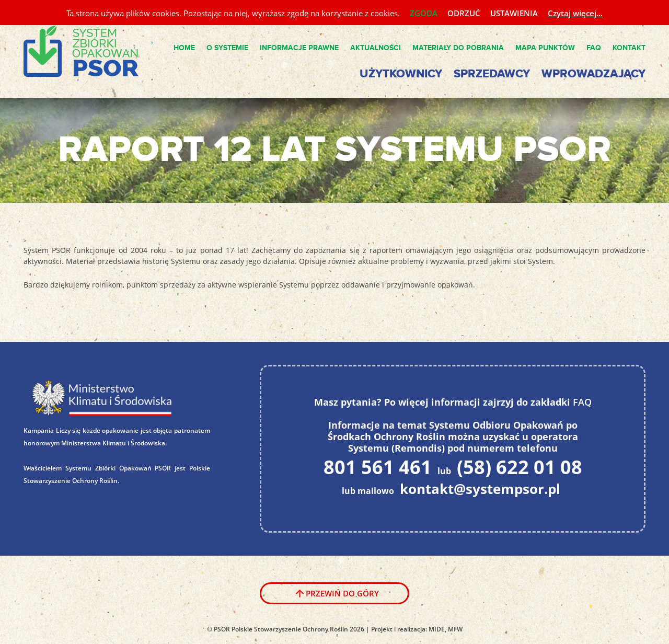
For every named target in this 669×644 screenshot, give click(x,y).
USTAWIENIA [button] (514, 13)
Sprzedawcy (492, 74)
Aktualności (376, 48)
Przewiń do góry (342, 593)
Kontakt (629, 48)
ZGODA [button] (424, 13)
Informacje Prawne (299, 48)
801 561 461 (378, 467)
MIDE (437, 629)
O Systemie (227, 48)
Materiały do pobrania (458, 48)
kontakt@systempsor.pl (480, 489)
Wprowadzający (593, 74)
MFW (455, 629)
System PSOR (89, 52)
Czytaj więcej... (575, 13)
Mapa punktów (545, 48)
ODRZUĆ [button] (464, 13)
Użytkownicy (401, 74)
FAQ (594, 48)
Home (184, 48)
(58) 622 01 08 (520, 467)
